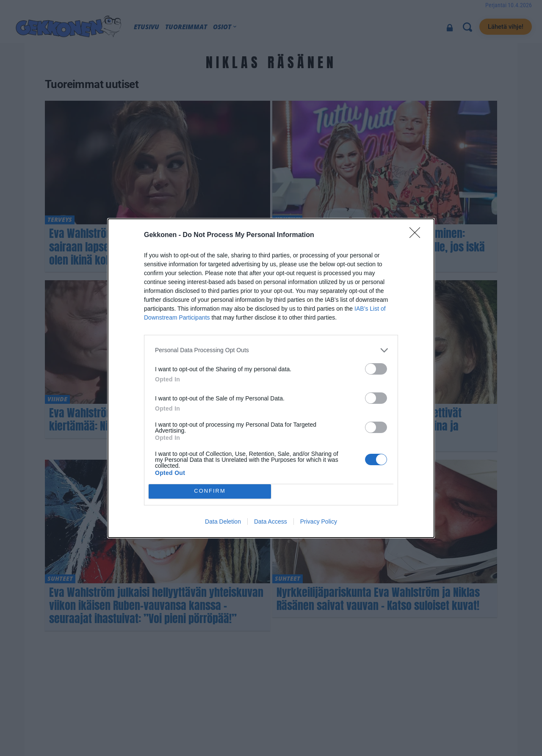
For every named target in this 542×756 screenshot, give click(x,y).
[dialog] (271, 378)
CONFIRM (210, 491)
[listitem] (271, 350)
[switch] (376, 369)
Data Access (271, 521)
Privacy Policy (319, 521)
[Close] (418, 235)
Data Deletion (223, 521)
